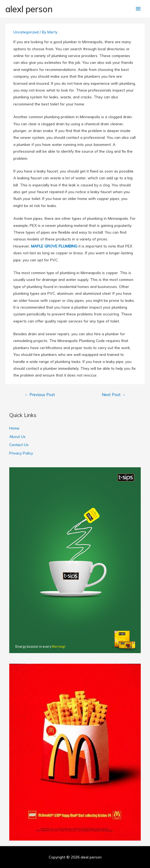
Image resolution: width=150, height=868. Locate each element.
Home (14, 428)
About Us (17, 436)
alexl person (29, 9)
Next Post (114, 395)
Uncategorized (26, 32)
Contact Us (19, 445)
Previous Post (40, 395)
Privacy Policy (21, 453)
